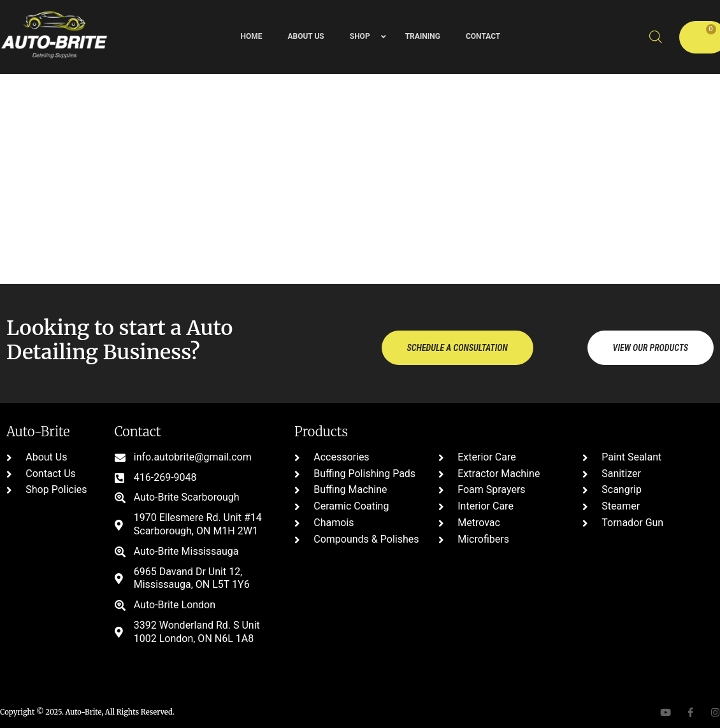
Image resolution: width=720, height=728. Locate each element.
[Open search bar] (656, 37)
